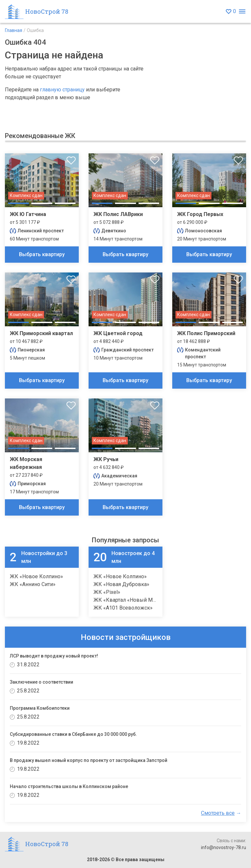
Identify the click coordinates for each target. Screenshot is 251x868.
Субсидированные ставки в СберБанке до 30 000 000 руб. (73, 734)
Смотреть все (218, 813)
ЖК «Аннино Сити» (33, 584)
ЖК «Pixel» (107, 592)
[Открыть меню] (242, 12)
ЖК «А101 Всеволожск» (123, 608)
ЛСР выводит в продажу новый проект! (54, 656)
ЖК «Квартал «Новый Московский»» (139, 600)
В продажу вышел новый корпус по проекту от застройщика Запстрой (89, 760)
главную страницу (62, 90)
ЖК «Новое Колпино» (36, 576)
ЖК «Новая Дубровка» (121, 584)
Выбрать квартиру (42, 254)
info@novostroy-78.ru (224, 847)
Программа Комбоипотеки (40, 708)
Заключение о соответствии (42, 682)
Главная (14, 30)
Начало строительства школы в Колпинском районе (69, 786)
